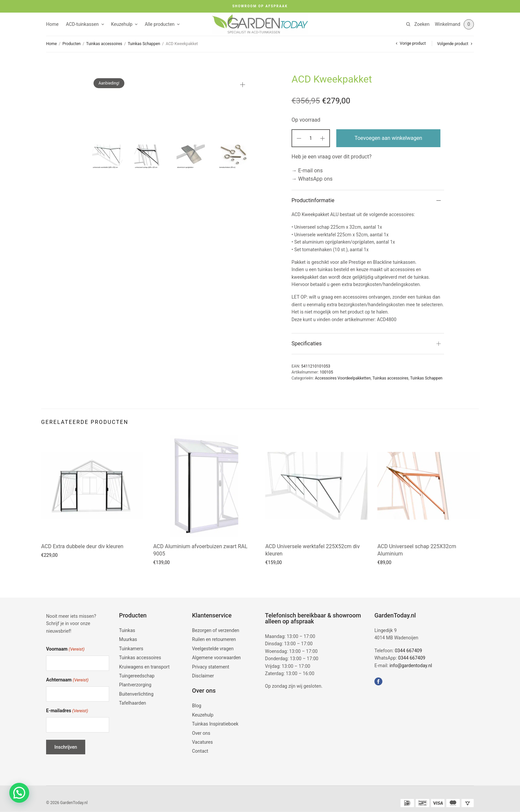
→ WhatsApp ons (312, 179)
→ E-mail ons (307, 171)
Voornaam (65, 649)
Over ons (201, 733)
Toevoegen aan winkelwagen (388, 138)
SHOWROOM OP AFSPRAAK (260, 6)
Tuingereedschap (137, 676)
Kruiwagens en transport (144, 667)
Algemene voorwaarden (216, 658)
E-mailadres (67, 711)
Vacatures (202, 742)
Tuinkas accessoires (104, 44)
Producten (71, 44)
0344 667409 (408, 651)
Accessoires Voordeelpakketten (343, 378)
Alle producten (160, 24)
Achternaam (67, 680)
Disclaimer (203, 676)
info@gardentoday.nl (411, 666)
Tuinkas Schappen (144, 44)
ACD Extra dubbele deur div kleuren (82, 546)
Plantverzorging (135, 685)
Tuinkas (127, 630)
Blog (197, 706)
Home (52, 24)
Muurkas (128, 640)
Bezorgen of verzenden (216, 630)
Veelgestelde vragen (213, 649)
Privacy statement (211, 667)
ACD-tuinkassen (82, 24)
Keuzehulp (122, 24)
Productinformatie (313, 200)
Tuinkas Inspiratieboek (215, 724)
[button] (19, 793)
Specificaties (307, 344)
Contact (200, 751)
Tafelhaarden (132, 703)
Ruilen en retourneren (214, 640)
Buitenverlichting (136, 694)
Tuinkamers (131, 649)
